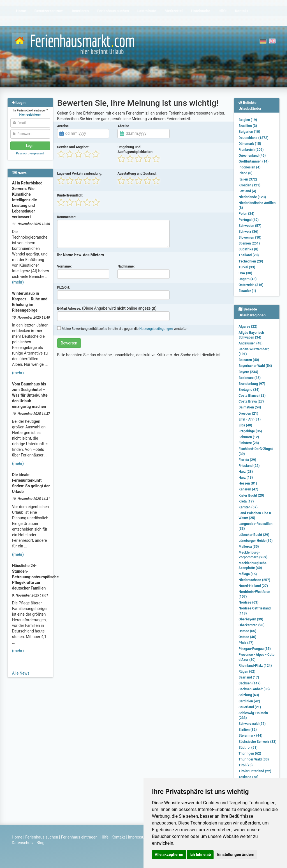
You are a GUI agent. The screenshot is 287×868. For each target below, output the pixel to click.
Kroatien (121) (249, 185)
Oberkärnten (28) (251, 625)
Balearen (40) (249, 360)
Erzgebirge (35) (250, 431)
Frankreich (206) (251, 150)
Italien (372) (248, 179)
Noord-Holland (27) (253, 586)
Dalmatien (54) (250, 407)
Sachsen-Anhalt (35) (254, 689)
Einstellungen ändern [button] (236, 855)
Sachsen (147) (249, 683)
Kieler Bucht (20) (251, 495)
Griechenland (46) (252, 156)
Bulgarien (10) (249, 132)
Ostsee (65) (247, 631)
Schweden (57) (250, 226)
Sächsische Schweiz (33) (257, 742)
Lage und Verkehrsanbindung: (80, 173)
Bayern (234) (248, 372)
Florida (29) (247, 460)
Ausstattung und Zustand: (137, 173)
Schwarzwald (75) (252, 724)
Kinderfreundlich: (70, 195)
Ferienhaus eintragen (79, 837)
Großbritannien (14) (254, 161)
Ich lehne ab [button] (200, 855)
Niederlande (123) (252, 197)
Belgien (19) (248, 120)
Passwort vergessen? (30, 153)
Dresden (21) (248, 414)
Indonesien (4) (249, 167)
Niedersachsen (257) (254, 580)
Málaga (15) (248, 574)
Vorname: (64, 266)
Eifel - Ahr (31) (250, 419)
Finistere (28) (249, 443)
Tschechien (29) (251, 261)
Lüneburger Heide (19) (255, 541)
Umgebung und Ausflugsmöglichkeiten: (135, 149)
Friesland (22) (249, 466)
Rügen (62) (247, 671)
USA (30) (245, 273)
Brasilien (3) (248, 126)
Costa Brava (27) (251, 401)
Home (17, 837)
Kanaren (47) (248, 489)
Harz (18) (246, 478)
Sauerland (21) (250, 707)
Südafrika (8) (248, 249)
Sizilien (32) (248, 730)
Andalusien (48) (250, 343)
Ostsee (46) (247, 637)
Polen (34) (246, 214)
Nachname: (126, 266)
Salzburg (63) (249, 695)
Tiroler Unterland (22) (255, 771)
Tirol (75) (246, 765)
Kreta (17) (246, 501)
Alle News (21, 673)
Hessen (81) (248, 483)
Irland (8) (245, 173)
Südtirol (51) (248, 748)
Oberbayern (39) (251, 619)
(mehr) (18, 282)
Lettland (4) (247, 191)
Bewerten (69, 343)
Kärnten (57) (248, 507)
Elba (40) (245, 425)
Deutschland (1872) (253, 138)
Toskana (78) (248, 777)
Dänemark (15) (250, 144)
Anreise (63, 126)
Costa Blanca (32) (252, 396)
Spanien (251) (249, 243)
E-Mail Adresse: (69, 309)
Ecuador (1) (247, 291)
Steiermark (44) (250, 735)
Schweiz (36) (248, 232)
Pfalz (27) (246, 643)
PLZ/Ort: (64, 287)
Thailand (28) (249, 255)
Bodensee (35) (250, 378)
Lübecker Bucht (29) (254, 535)
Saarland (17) (249, 677)
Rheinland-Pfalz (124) (255, 666)
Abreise (123, 126)
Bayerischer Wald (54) (255, 366)
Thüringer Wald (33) (254, 759)
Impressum (138, 837)
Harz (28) (246, 472)
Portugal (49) (249, 220)
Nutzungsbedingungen (156, 329)
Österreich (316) (251, 285)
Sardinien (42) (249, 701)
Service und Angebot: (73, 147)
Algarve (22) (248, 326)
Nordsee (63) (248, 602)
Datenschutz (23, 843)
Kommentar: (67, 217)
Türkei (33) (247, 267)
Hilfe (104, 837)
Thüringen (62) (250, 753)
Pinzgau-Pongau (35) (255, 649)
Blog (40, 843)
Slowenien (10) (250, 237)
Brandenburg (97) (252, 384)
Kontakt (118, 837)
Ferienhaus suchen (42, 837)
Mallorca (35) (249, 547)
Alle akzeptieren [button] (169, 855)
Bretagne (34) (249, 390)
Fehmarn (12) (249, 437)
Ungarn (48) (247, 279)
